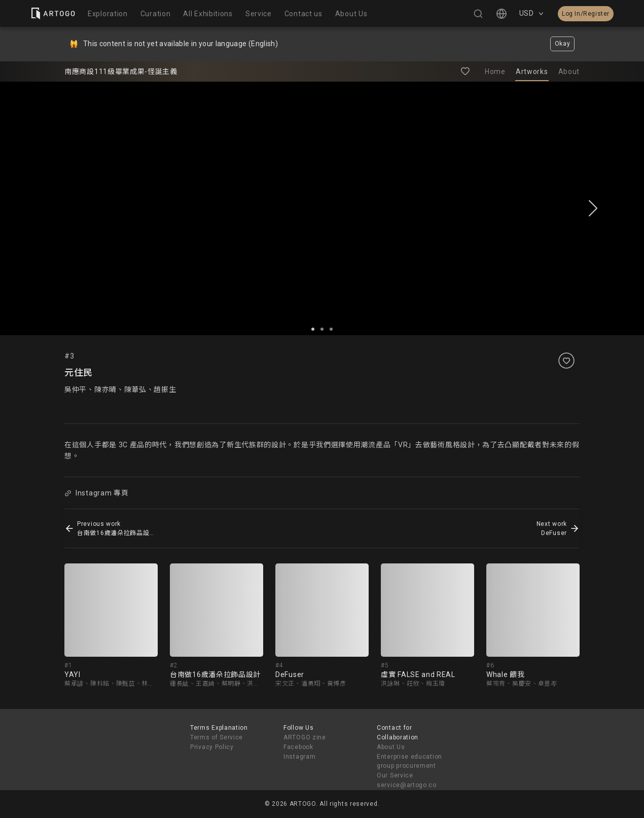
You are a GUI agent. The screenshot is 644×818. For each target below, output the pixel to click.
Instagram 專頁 (96, 493)
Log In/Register (586, 14)
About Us (391, 747)
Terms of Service (217, 737)
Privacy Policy (212, 747)
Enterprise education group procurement (409, 761)
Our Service (395, 775)
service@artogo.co (407, 785)
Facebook (298, 747)
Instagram (299, 757)
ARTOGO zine (305, 737)
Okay (563, 44)
